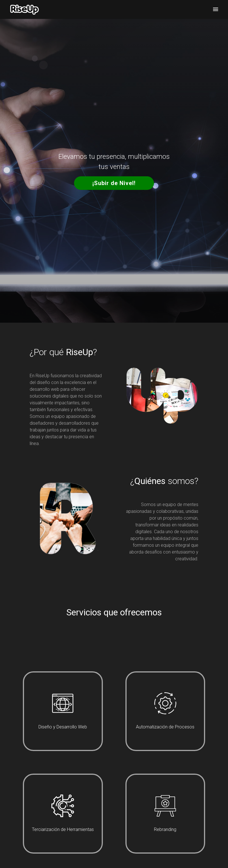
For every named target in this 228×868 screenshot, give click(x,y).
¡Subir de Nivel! (114, 183)
